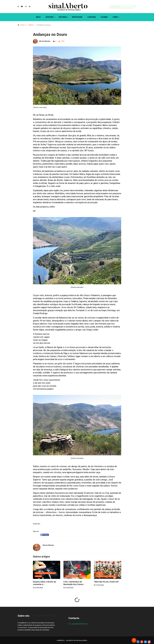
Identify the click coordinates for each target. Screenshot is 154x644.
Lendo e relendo (72, 576)
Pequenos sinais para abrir (106, 576)
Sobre (115, 17)
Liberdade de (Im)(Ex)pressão (45, 573)
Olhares (104, 17)
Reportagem (77, 17)
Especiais (49, 17)
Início (38, 17)
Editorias (63, 17)
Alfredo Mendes (45, 41)
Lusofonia (92, 17)
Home (23, 25)
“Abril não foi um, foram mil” (106, 581)
